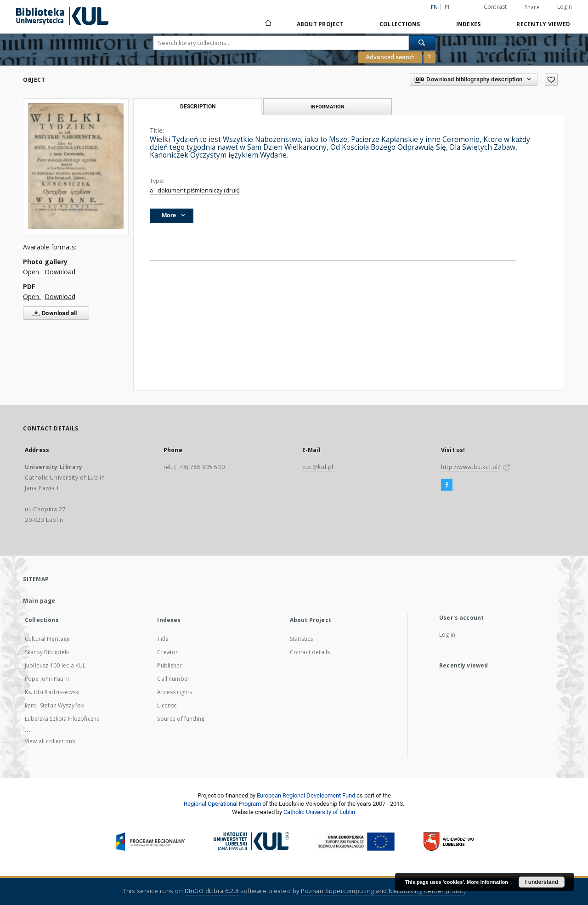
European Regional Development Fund (306, 795)
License (167, 705)
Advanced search (390, 57)
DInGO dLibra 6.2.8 (212, 891)
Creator (167, 652)
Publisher (170, 665)
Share (532, 7)
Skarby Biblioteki (47, 652)
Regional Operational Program (222, 804)
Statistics (302, 639)
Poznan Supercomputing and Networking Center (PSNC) (383, 891)
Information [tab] (328, 107)
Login (565, 7)
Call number (173, 679)
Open (32, 272)
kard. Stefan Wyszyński (55, 705)
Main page (39, 601)
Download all (53, 313)
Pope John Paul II (47, 679)
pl (448, 7)
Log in (447, 635)
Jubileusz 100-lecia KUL (55, 665)
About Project (320, 24)
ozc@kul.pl (318, 467)
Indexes (469, 24)
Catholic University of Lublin (319, 812)
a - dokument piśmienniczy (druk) (195, 190)
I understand (542, 882)
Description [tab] (198, 107)
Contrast (495, 7)
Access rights (175, 692)
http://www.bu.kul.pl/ (471, 467)
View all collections (50, 741)
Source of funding (181, 719)
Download (60, 272)
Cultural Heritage (48, 639)
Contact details (310, 652)
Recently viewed (543, 24)
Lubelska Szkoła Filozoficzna (62, 719)
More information (487, 882)
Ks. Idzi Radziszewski (52, 692)
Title (163, 639)
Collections (400, 24)
